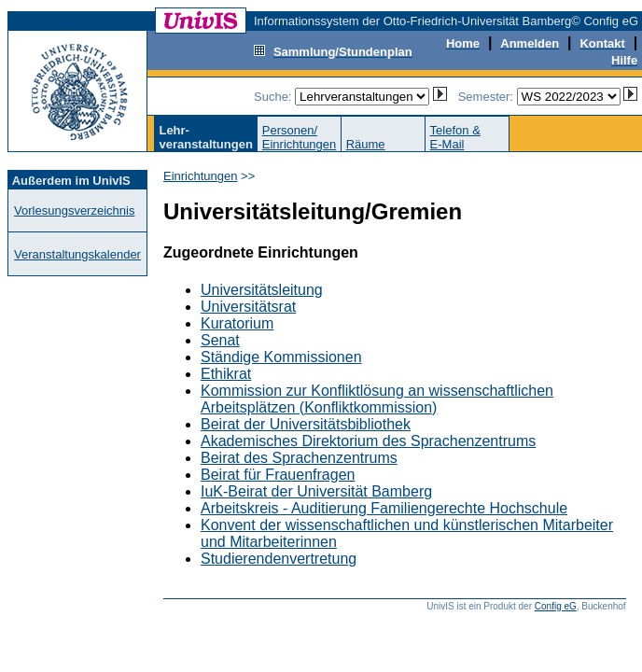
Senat (220, 340)
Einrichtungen (201, 176)
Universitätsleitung (262, 290)
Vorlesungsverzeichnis (74, 210)
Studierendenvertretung (279, 559)
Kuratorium (237, 323)
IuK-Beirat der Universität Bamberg (316, 491)
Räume (366, 144)
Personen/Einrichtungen (300, 137)
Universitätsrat (248, 307)
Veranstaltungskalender (77, 254)
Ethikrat (226, 374)
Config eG (556, 606)
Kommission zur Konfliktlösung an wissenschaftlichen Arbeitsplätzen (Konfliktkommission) (377, 399)
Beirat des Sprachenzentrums (299, 458)
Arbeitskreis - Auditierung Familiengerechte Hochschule (384, 508)
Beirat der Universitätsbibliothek (306, 424)
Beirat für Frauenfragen (278, 475)
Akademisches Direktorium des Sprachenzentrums (368, 441)
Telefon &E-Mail (455, 137)
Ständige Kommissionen (281, 357)
